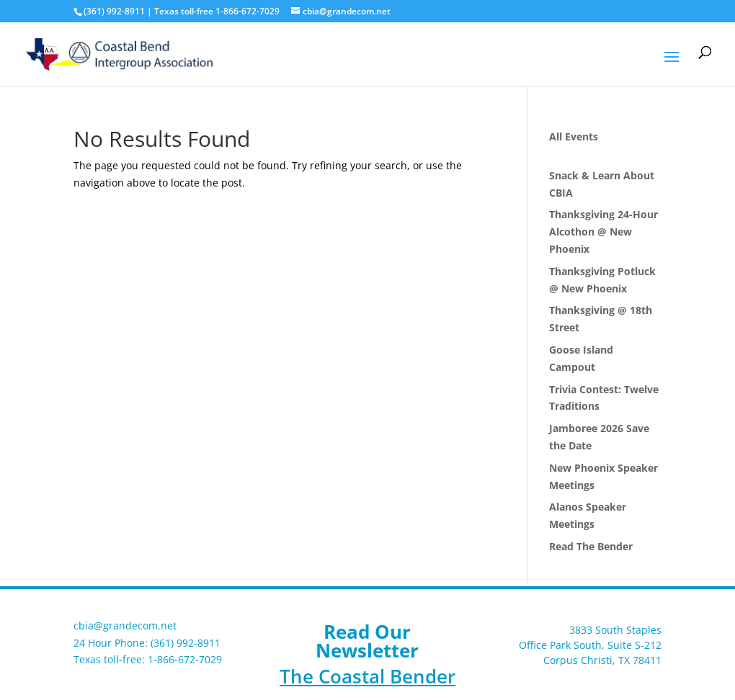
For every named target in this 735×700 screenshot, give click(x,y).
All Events (574, 136)
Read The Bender (591, 546)
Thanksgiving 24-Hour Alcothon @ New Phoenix (603, 232)
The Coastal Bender (367, 676)
